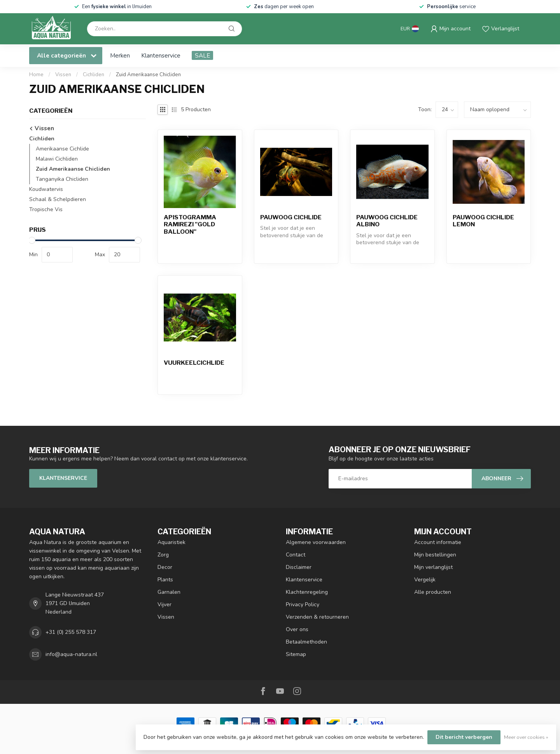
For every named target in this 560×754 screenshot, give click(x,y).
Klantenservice (161, 55)
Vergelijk (425, 580)
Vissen (63, 75)
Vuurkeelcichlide (194, 363)
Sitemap (296, 654)
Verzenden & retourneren (317, 617)
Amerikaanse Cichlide (62, 149)
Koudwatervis (46, 189)
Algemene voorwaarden (316, 542)
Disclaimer (299, 567)
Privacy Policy (303, 604)
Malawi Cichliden (57, 159)
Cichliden (94, 75)
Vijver (164, 604)
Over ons (297, 629)
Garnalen (169, 592)
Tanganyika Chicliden (62, 179)
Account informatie (438, 542)
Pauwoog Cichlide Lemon (483, 221)
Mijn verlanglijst (433, 567)
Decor (165, 567)
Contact (296, 555)
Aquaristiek (171, 542)
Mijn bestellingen (435, 555)
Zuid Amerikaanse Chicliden (148, 75)
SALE (202, 55)
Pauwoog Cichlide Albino (387, 221)
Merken (120, 55)
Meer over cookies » (526, 737)
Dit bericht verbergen (464, 737)
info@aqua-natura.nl (71, 654)
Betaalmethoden (306, 642)
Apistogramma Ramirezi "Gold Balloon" (190, 225)
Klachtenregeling (307, 592)
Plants (165, 580)
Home (36, 75)
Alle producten (433, 592)
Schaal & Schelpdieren (58, 199)
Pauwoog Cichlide (291, 217)
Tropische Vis (46, 209)
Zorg (163, 555)
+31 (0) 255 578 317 (71, 632)
